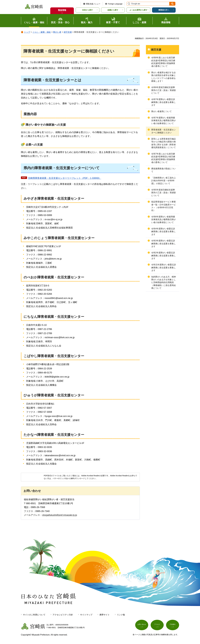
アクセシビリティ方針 (63, 615)
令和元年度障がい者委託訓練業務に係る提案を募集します (164, 268)
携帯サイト (105, 615)
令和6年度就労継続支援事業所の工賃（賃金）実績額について (164, 90)
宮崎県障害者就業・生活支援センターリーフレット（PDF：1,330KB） (65, 178)
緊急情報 (62, 10)
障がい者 (57, 32)
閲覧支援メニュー (93, 4)
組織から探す (113, 10)
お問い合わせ (142, 626)
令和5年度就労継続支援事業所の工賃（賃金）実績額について (164, 193)
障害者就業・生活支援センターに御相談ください (164, 131)
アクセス (157, 626)
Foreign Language (115, 4)
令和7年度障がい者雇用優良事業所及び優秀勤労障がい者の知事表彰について (164, 121)
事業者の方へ (164, 10)
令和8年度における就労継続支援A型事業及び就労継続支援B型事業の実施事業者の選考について (163, 62)
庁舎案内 (173, 626)
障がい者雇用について (161, 111)
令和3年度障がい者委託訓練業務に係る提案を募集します (164, 244)
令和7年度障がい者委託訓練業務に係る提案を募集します (164, 102)
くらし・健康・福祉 (42, 32)
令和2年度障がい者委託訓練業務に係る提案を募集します (164, 256)
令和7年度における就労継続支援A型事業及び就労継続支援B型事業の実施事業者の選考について (163, 158)
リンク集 (121, 615)
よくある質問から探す (138, 10)
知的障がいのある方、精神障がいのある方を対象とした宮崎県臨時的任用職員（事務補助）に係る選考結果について (164, 283)
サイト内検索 (129, 4)
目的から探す (87, 10)
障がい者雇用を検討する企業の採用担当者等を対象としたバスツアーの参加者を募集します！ (164, 77)
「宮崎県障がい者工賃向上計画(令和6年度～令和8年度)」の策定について (164, 181)
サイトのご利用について (34, 615)
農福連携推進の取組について (164, 170)
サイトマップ (86, 615)
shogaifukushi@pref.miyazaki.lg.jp (60, 515)
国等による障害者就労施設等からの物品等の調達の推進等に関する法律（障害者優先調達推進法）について (164, 143)
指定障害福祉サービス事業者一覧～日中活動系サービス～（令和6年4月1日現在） (164, 206)
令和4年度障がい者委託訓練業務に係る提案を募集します (164, 232)
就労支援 (68, 32)
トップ (27, 32)
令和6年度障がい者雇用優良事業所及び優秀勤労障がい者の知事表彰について (164, 220)
